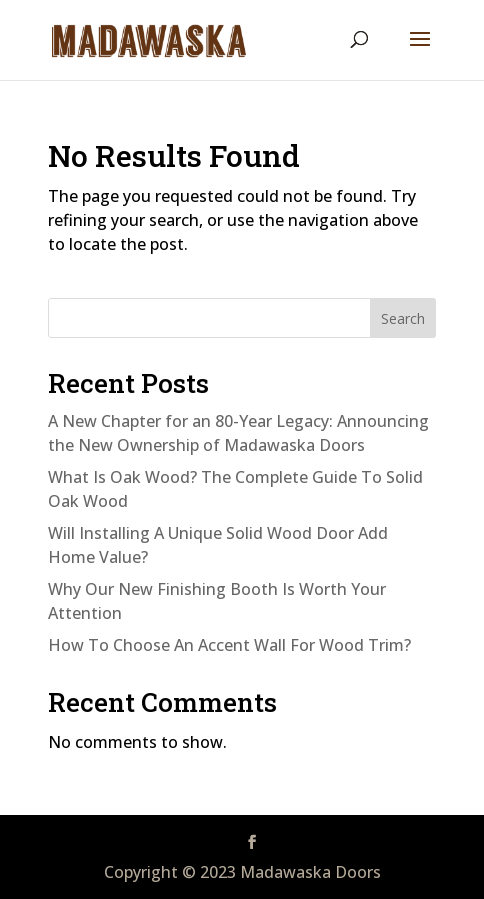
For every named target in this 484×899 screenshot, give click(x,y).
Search (403, 318)
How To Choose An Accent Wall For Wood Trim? (229, 645)
